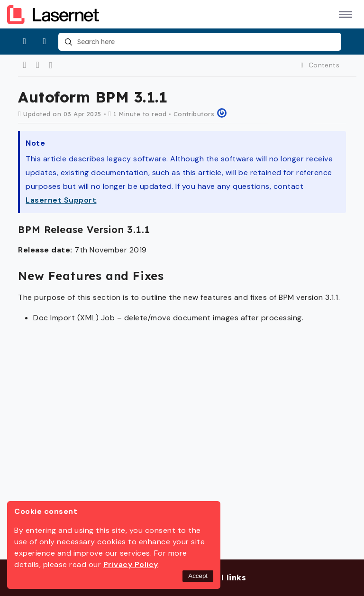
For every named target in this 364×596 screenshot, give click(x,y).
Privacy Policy (131, 564)
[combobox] (200, 42)
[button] (344, 14)
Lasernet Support (61, 200)
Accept (198, 576)
